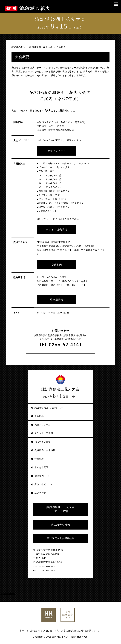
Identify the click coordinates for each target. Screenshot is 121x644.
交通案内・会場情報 (45, 450)
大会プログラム (55, 151)
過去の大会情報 (60, 524)
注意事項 (39, 458)
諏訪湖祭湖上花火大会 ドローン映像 (60, 508)
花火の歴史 (40, 492)
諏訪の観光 (40, 484)
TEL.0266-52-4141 (61, 344)
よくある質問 (41, 467)
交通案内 (55, 264)
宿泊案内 (39, 475)
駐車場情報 (55, 299)
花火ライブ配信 (43, 441)
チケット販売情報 (55, 229)
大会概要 (39, 415)
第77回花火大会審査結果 (60, 537)
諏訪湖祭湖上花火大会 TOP (49, 407)
